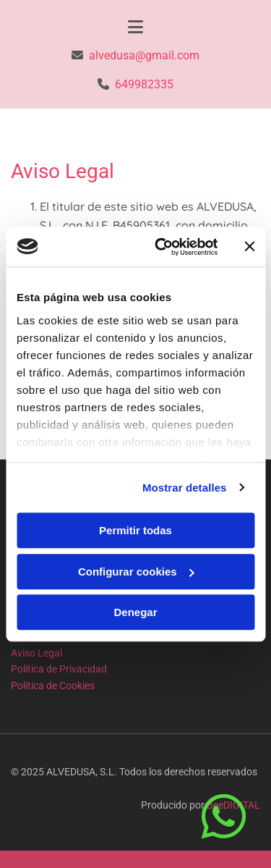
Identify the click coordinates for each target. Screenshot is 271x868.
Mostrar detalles (185, 488)
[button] (227, 817)
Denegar (135, 612)
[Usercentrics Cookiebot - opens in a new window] (162, 247)
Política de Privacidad (59, 669)
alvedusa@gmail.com (144, 55)
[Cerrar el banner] (249, 247)
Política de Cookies (53, 686)
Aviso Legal (36, 653)
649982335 (144, 84)
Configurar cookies (136, 572)
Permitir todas (135, 530)
